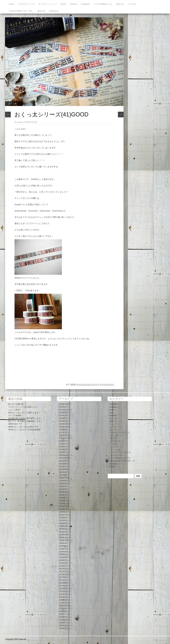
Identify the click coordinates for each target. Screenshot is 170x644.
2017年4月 (63, 589)
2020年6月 (63, 489)
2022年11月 (64, 438)
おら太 (114, 438)
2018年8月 (63, 546)
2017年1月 (63, 597)
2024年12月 (64, 410)
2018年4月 (63, 557)
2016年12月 (64, 600)
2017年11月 (64, 572)
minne (63, 4)
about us (41, 11)
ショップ (113, 424)
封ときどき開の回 (16, 404)
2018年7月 (63, 549)
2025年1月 (63, 407)
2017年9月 (63, 577)
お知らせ (120, 4)
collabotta (113, 404)
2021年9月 (63, 461)
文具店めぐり (115, 464)
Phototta (113, 415)
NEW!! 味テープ (15, 424)
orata (111, 413)
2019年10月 (64, 506)
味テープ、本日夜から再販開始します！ (25, 421)
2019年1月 (63, 532)
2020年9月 (63, 481)
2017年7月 (63, 580)
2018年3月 (63, 560)
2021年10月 (64, 458)
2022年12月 (64, 435)
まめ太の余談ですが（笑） (21, 11)
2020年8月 (63, 484)
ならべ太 (113, 430)
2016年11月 (64, 603)
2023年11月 (64, 427)
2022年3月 (63, 450)
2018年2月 (63, 563)
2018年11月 (64, 538)
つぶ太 (114, 444)
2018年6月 (63, 552)
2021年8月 (63, 464)
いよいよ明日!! (14, 410)
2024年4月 (63, 413)
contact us (54, 11)
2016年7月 (63, 614)
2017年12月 (64, 569)
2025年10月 (64, 404)
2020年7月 (63, 486)
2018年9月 (63, 543)
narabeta (113, 407)
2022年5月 (63, 444)
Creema (73, 4)
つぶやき (132, 4)
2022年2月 (63, 452)
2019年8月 (63, 512)
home (12, 4)
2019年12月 (64, 501)
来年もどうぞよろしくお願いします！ (24, 413)
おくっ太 (12, 104)
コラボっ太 (116, 441)
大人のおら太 (116, 455)
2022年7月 (63, 441)
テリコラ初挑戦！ (16, 415)
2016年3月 (63, 626)
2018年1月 (63, 566)
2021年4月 (63, 472)
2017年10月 (64, 574)
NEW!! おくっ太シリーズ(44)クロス (23, 427)
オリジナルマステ (107, 384)
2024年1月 (63, 421)
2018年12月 (64, 535)
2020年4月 (63, 492)
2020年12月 (64, 478)
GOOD (73, 384)
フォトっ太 (116, 450)
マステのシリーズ (26, 4)
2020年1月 (63, 498)
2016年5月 (63, 620)
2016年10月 (64, 606)
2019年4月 (63, 523)
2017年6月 (63, 583)
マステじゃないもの (119, 452)
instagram (85, 4)
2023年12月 (64, 424)
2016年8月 (63, 611)
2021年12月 (64, 455)
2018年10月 (64, 540)
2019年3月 (63, 526)
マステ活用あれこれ (103, 4)
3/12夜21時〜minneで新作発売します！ (25, 418)
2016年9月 (63, 609)
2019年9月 (63, 509)
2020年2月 (63, 495)
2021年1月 (63, 475)
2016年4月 (63, 623)
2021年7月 (63, 467)
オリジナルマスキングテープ (88, 384)
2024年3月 (63, 415)
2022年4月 (63, 447)
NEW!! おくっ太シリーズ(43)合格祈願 (24, 430)
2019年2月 (63, 529)
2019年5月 (63, 520)
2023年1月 (63, 432)
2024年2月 (63, 418)
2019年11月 (64, 503)
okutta (112, 410)
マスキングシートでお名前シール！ (23, 407)
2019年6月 (63, 518)
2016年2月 (63, 628)
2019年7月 (63, 515)
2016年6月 (63, 617)
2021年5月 (63, 469)
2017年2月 (63, 594)
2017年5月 (63, 586)
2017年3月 (63, 591)
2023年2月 (63, 430)
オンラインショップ (47, 4)
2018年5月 (63, 555)
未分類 (112, 467)
